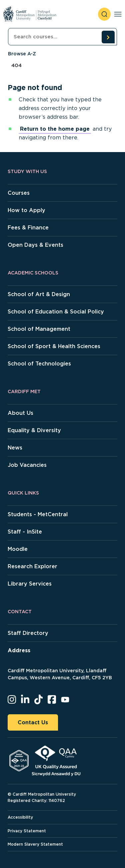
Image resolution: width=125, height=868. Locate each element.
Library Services (30, 584)
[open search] (104, 14)
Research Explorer (32, 566)
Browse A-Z (22, 54)
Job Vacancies (27, 465)
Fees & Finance (28, 228)
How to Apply (26, 210)
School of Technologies (39, 364)
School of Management (39, 329)
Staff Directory (28, 633)
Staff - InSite (25, 532)
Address (19, 650)
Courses (19, 193)
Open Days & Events (35, 245)
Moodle (18, 549)
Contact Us (33, 722)
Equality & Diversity (34, 430)
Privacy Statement (27, 831)
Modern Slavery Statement (35, 844)
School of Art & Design (39, 294)
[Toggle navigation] (118, 14)
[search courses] (108, 37)
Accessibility (20, 817)
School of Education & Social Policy (56, 312)
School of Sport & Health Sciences (54, 346)
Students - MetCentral (38, 514)
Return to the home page (55, 129)
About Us (20, 413)
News (15, 448)
